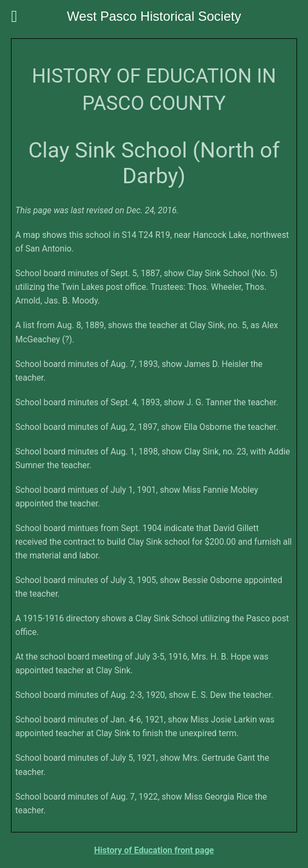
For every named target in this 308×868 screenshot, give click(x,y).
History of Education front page (154, 850)
